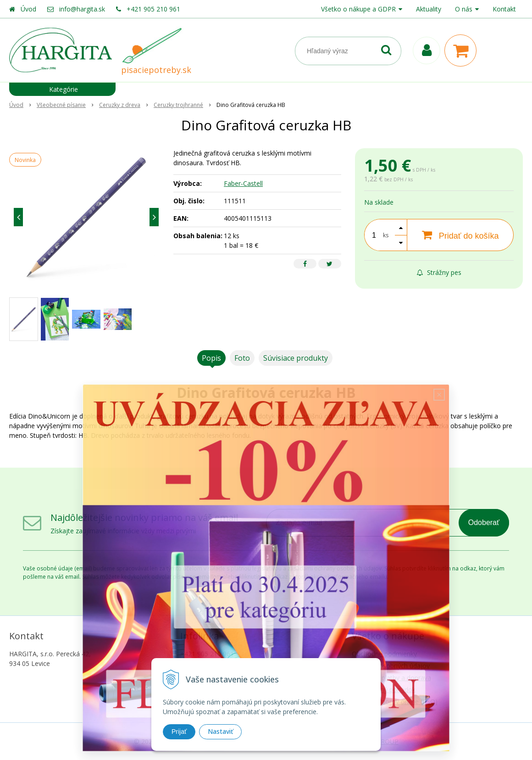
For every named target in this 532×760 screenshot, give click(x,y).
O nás (464, 9)
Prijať (179, 732)
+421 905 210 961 (153, 9)
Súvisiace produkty (296, 358)
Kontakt (504, 9)
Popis (211, 358)
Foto (242, 358)
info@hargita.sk (82, 9)
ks (386, 235)
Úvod (28, 9)
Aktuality (429, 9)
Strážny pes (439, 272)
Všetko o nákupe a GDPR (358, 9)
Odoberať (484, 522)
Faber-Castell (243, 183)
